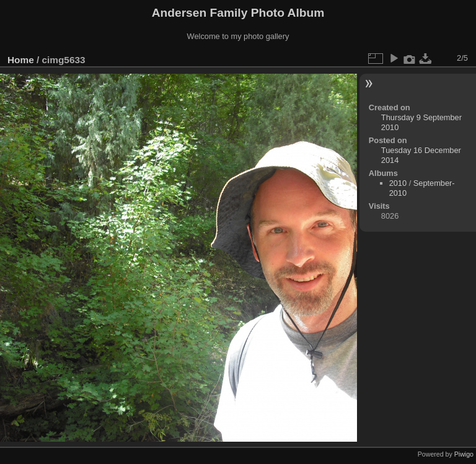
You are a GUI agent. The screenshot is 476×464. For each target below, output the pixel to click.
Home (21, 60)
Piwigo (464, 454)
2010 (398, 183)
